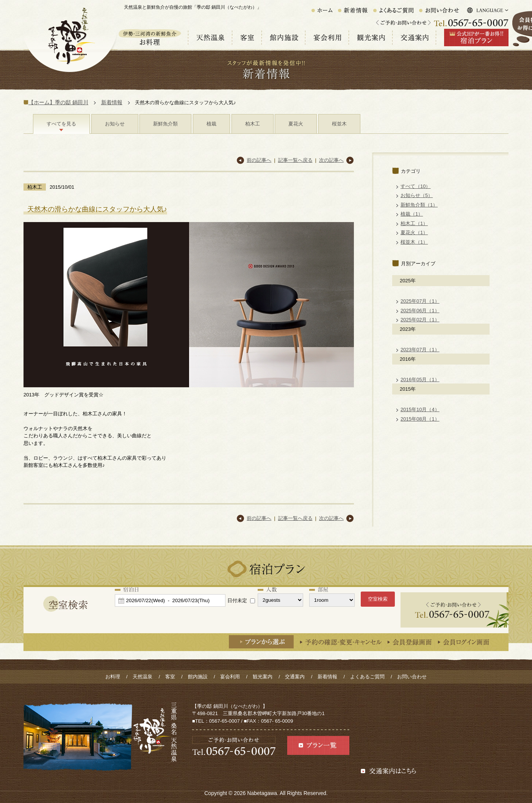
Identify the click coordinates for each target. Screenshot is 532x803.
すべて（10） (415, 186)
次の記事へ (331, 160)
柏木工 (253, 124)
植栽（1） (412, 214)
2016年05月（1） (420, 380)
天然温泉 (142, 677)
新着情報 (112, 102)
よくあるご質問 (367, 677)
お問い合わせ (412, 677)
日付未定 (237, 600)
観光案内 (263, 677)
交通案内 (295, 677)
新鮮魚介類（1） (419, 205)
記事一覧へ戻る (295, 160)
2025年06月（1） (420, 311)
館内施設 (198, 677)
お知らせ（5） (417, 195)
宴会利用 (230, 677)
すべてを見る (61, 124)
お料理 (113, 677)
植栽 (211, 124)
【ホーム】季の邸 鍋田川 (58, 102)
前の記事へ (259, 160)
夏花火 (296, 124)
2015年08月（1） (420, 419)
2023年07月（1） (420, 350)
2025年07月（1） (420, 301)
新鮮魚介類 (165, 124)
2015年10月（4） (420, 409)
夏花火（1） (414, 232)
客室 (170, 677)
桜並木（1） (414, 242)
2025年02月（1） (420, 320)
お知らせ (115, 124)
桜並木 (339, 124)
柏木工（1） (414, 223)
